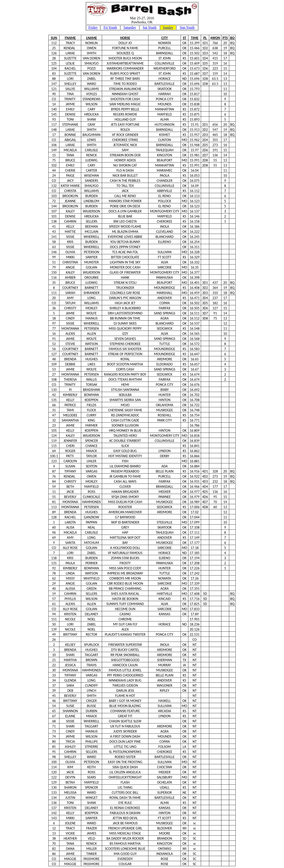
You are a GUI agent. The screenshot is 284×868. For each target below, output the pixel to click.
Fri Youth (110, 27)
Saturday (130, 27)
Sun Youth (187, 27)
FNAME (70, 38)
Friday (93, 27)
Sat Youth (150, 27)
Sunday (168, 27)
